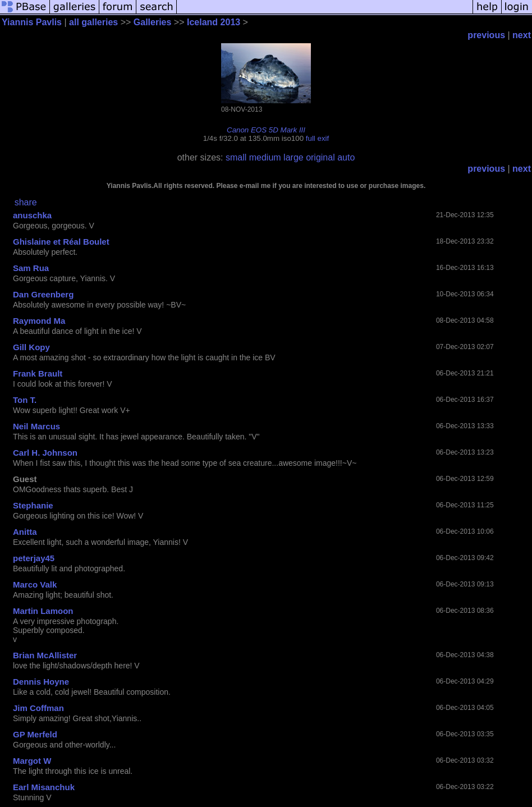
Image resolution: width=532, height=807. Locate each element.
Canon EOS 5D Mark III (266, 130)
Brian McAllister (45, 655)
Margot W (32, 761)
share (26, 202)
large (293, 157)
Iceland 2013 (214, 22)
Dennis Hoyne (41, 682)
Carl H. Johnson (45, 453)
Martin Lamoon (43, 611)
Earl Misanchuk (44, 787)
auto (346, 157)
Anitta (25, 532)
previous (486, 35)
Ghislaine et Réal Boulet (61, 242)
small (236, 157)
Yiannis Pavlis (32, 22)
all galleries (93, 22)
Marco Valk (35, 584)
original (320, 157)
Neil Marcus (36, 426)
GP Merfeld (35, 734)
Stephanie (33, 505)
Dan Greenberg (43, 294)
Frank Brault (38, 373)
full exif (317, 138)
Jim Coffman (38, 708)
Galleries (153, 22)
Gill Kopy (31, 347)
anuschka (32, 215)
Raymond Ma (39, 321)
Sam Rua (31, 268)
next (522, 35)
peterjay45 (34, 558)
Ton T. (25, 400)
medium (265, 157)
